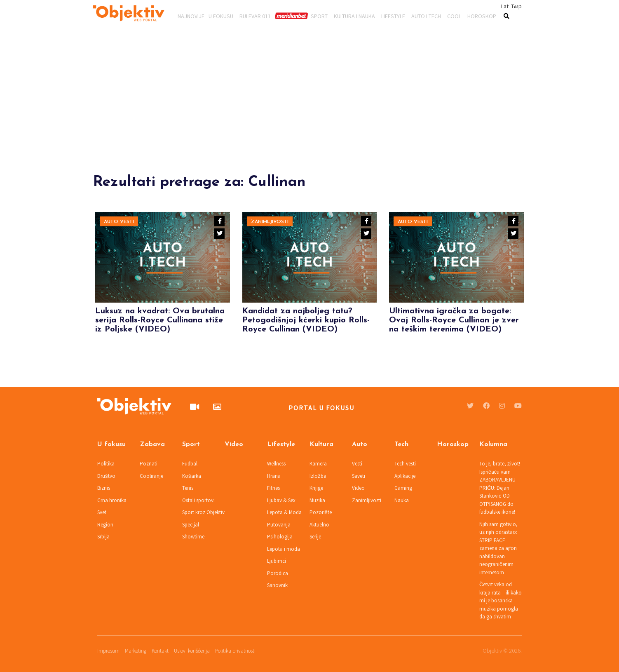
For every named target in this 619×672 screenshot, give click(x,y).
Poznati (149, 464)
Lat (505, 6)
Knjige (316, 488)
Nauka (402, 500)
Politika (106, 464)
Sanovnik (277, 585)
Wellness (276, 464)
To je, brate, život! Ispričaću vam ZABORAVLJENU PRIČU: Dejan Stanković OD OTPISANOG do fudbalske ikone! (500, 488)
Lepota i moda (284, 549)
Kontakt (160, 651)
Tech (401, 444)
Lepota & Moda (284, 512)
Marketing (136, 651)
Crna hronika (112, 500)
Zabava (152, 444)
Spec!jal (191, 525)
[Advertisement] (309, 116)
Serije (315, 537)
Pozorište (321, 512)
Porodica (278, 573)
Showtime (193, 537)
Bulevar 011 (255, 16)
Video (234, 444)
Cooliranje (151, 476)
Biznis (104, 488)
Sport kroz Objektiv (203, 512)
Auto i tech (426, 16)
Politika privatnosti (235, 651)
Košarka (192, 476)
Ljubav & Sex (281, 500)
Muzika (317, 500)
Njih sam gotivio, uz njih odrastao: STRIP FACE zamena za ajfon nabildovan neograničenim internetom (498, 548)
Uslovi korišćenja (192, 651)
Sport (319, 16)
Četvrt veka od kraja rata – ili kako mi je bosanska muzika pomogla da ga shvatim (501, 600)
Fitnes (273, 488)
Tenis (188, 488)
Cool (454, 16)
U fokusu (221, 16)
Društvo (106, 476)
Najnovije (191, 16)
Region (105, 525)
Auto (360, 444)
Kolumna (493, 444)
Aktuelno (319, 525)
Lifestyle (393, 16)
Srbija (103, 537)
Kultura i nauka (354, 16)
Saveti (359, 476)
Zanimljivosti (270, 222)
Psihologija (280, 537)
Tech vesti (405, 464)
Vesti (357, 464)
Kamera (318, 464)
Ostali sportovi (198, 500)
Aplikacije (405, 476)
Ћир (516, 6)
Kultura (321, 444)
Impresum (108, 651)
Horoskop (482, 16)
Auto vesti (119, 222)
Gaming (403, 488)
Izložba (318, 476)
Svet (102, 512)
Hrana (274, 476)
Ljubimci (277, 561)
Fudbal (190, 464)
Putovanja (279, 525)
